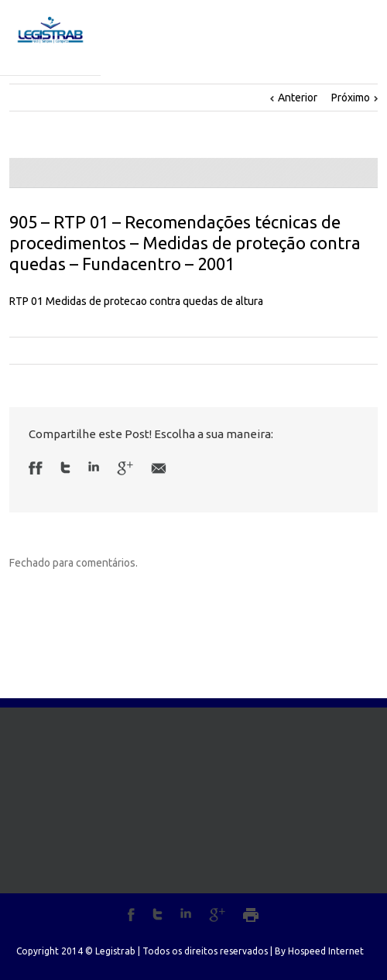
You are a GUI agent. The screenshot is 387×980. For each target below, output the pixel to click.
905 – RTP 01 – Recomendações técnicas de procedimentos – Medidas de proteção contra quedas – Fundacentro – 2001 (185, 243)
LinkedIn (94, 466)
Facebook (39, 468)
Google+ (217, 915)
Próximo (351, 98)
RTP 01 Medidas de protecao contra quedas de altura (136, 301)
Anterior (298, 98)
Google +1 (125, 468)
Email (159, 468)
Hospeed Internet (326, 951)
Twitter (65, 468)
